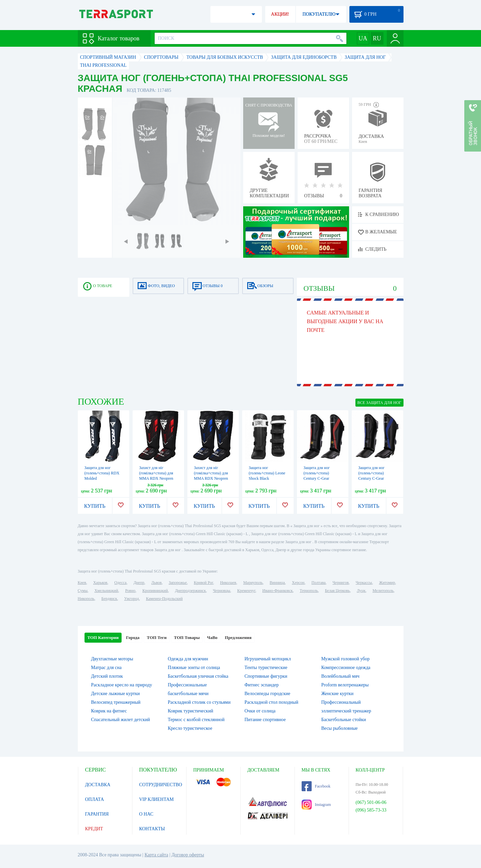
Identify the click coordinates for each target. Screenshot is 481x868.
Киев (82, 583)
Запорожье (178, 583)
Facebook (316, 786)
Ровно (130, 591)
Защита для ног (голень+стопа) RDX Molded (102, 473)
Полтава (319, 583)
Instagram (316, 805)
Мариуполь (253, 583)
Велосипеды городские (267, 694)
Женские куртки (338, 694)
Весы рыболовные (340, 728)
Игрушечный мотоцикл (268, 659)
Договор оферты (188, 855)
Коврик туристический (190, 711)
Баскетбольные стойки (344, 720)
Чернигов (341, 583)
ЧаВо (212, 637)
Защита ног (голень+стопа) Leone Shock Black (267, 473)
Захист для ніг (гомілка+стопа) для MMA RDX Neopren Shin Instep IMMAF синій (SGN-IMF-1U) (212, 478)
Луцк (361, 591)
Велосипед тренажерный (116, 702)
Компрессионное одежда (346, 668)
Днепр (139, 583)
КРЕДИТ (94, 829)
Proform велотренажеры (345, 685)
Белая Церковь (337, 591)
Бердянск (109, 599)
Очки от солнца (260, 711)
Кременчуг (246, 591)
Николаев (228, 583)
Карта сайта (156, 855)
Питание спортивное (265, 720)
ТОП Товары (187, 637)
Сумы (83, 591)
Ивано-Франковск (277, 591)
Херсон (298, 583)
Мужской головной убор (346, 659)
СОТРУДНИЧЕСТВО (161, 785)
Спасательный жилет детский (121, 720)
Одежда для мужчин (188, 659)
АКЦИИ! (280, 14)
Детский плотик (107, 676)
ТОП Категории (103, 637)
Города (133, 637)
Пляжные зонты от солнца (194, 668)
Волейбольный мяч (340, 676)
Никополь (86, 599)
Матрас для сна (107, 668)
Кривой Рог (203, 583)
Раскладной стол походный (271, 702)
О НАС (146, 814)
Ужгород (132, 599)
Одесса (120, 583)
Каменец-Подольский (164, 599)
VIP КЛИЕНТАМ (157, 799)
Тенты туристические (266, 668)
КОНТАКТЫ (152, 829)
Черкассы (364, 583)
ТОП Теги (156, 637)
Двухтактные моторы (112, 659)
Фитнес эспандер (262, 685)
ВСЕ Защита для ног (379, 403)
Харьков (100, 583)
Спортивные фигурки (266, 676)
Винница (277, 583)
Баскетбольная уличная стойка (198, 676)
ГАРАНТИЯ (97, 814)
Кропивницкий (155, 591)
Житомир (387, 583)
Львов (156, 583)
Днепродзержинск (191, 591)
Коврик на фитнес (109, 711)
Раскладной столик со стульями (199, 702)
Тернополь (309, 591)
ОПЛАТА (95, 799)
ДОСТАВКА (98, 785)
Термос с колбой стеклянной (196, 720)
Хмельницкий (106, 591)
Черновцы (221, 591)
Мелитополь (383, 591)
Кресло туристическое (190, 728)
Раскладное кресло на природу (122, 685)
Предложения (238, 637)
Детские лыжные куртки (116, 694)
